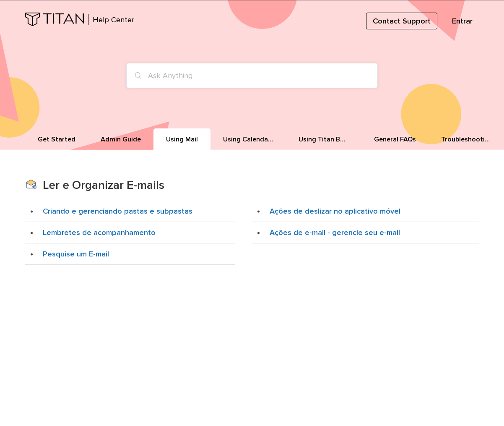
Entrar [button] (462, 21)
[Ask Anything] (252, 76)
